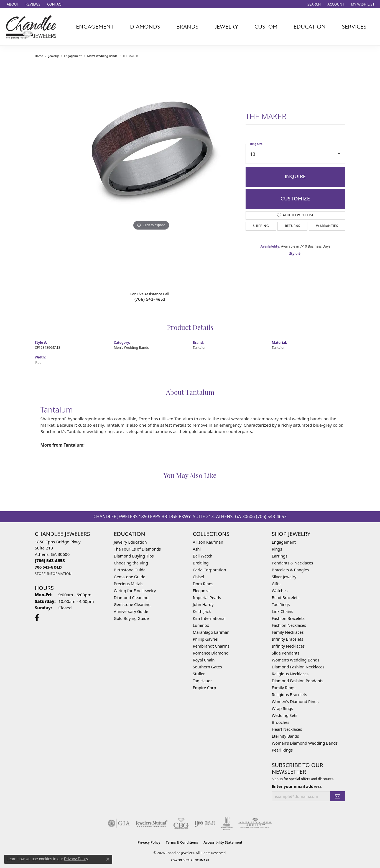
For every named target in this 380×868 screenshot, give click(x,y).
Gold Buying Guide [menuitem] (131, 618)
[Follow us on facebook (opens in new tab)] (37, 618)
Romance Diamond (211, 653)
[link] (12, 4)
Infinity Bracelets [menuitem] (288, 639)
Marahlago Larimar (211, 632)
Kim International (209, 618)
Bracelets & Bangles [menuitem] (290, 570)
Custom (266, 27)
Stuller (199, 674)
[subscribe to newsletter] (338, 796)
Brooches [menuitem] (281, 722)
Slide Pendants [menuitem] (286, 653)
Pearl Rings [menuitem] (282, 750)
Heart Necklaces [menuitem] (287, 729)
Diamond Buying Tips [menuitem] (134, 556)
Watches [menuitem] (280, 591)
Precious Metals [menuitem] (129, 584)
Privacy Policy (149, 842)
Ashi (197, 549)
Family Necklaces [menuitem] (288, 632)
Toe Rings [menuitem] (281, 604)
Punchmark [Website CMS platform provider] (200, 860)
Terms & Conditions (182, 842)
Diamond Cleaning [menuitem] (131, 598)
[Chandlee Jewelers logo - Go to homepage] (33, 27)
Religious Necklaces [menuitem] (290, 674)
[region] (151, 176)
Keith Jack (202, 611)
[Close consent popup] (108, 859)
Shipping (261, 226)
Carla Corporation (210, 570)
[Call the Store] (50, 561)
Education (310, 27)
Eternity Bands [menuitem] (285, 736)
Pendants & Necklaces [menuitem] (293, 563)
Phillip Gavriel (206, 639)
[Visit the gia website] (119, 823)
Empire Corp (205, 688)
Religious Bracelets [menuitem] (290, 695)
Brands (187, 27)
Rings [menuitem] (277, 549)
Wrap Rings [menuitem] (283, 708)
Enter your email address (297, 786)
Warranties (327, 226)
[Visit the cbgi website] (181, 823)
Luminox (201, 625)
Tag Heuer (202, 681)
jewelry (54, 56)
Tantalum (200, 348)
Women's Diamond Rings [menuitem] (295, 702)
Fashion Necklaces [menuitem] (289, 625)
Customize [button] (295, 199)
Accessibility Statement (223, 842)
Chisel (198, 577)
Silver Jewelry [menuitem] (284, 577)
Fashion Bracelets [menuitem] (288, 618)
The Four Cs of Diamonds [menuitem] (137, 549)
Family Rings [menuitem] (284, 688)
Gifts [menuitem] (276, 584)
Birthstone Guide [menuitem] (130, 570)
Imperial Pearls (207, 598)
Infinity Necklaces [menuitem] (288, 646)
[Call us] (48, 567)
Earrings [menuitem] (280, 556)
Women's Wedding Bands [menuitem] (296, 660)
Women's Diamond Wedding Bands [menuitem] (305, 743)
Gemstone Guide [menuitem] (130, 577)
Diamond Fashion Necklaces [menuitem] (298, 667)
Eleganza (201, 591)
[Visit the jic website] (227, 823)
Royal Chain (204, 660)
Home (39, 56)
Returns (293, 226)
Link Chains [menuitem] (283, 611)
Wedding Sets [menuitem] (285, 715)
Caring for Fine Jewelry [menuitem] (135, 591)
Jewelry (226, 27)
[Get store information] (53, 574)
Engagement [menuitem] (284, 542)
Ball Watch (203, 556)
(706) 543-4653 (150, 299)
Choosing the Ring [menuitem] (131, 563)
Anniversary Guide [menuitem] (131, 611)
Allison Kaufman (208, 542)
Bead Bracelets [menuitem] (286, 598)
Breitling (201, 563)
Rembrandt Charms (211, 646)
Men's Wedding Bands (102, 56)
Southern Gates (207, 667)
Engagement (95, 27)
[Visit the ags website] (255, 823)
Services (354, 27)
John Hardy (203, 604)
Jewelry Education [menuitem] (130, 542)
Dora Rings (203, 584)
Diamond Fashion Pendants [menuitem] (298, 681)
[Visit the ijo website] (205, 823)
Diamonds (145, 27)
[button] (314, 4)
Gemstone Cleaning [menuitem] (132, 604)
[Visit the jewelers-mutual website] (151, 823)
